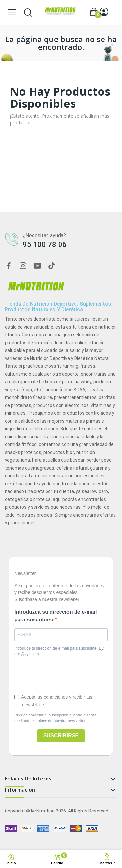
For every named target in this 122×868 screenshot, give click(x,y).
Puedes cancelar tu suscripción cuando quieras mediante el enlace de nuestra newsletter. (55, 718)
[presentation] (54, 672)
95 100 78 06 (45, 244)
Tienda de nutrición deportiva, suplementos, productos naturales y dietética (59, 307)
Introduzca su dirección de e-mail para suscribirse (55, 616)
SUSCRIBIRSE (61, 736)
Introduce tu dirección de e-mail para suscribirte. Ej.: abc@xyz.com (59, 651)
